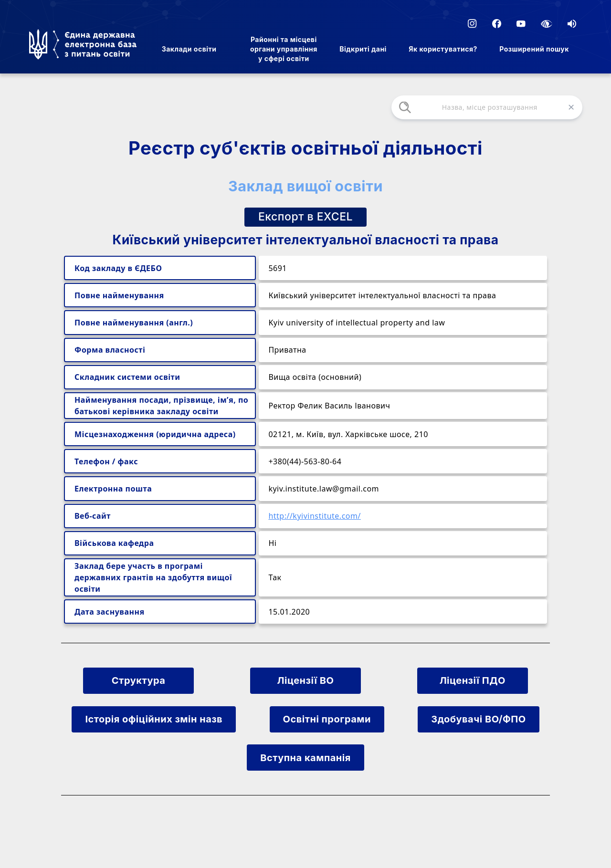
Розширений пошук (534, 49)
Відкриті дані (363, 49)
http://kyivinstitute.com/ (315, 516)
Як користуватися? (443, 49)
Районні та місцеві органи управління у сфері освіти (284, 49)
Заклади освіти (189, 49)
